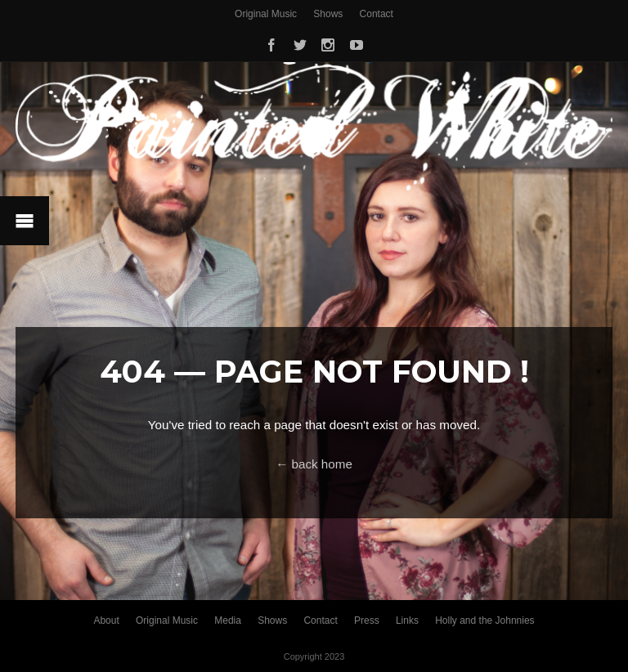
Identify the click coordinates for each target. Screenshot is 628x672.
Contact (377, 14)
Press (367, 620)
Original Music (266, 14)
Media (228, 620)
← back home (314, 464)
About (106, 620)
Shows (328, 14)
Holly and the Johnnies (484, 620)
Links (407, 620)
